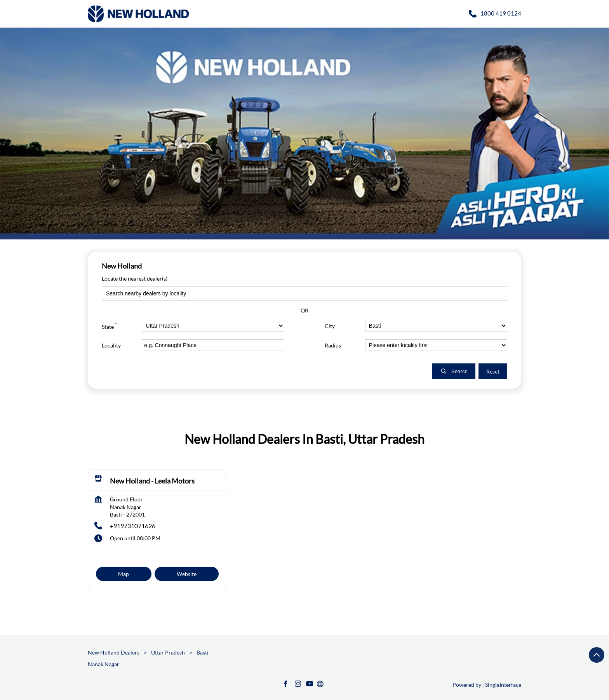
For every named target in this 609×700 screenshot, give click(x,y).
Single (503, 685)
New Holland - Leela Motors (152, 481)
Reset (493, 371)
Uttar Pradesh (168, 652)
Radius (333, 345)
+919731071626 (133, 526)
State (109, 326)
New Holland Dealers (114, 652)
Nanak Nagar (104, 664)
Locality (111, 345)
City (330, 326)
